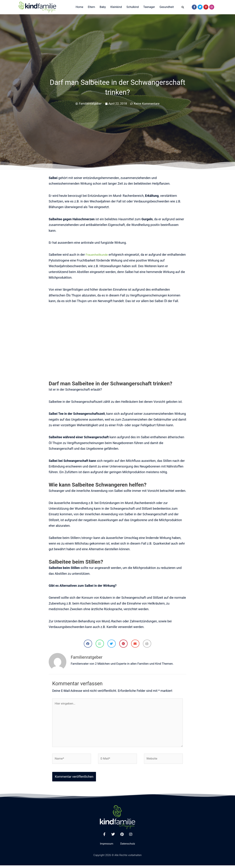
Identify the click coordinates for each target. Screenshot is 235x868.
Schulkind (133, 7)
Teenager (149, 7)
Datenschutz (128, 846)
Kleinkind (116, 7)
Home (79, 7)
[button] (183, 7)
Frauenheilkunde (97, 255)
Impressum (106, 846)
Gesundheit (167, 7)
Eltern (91, 7)
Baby (103, 7)
